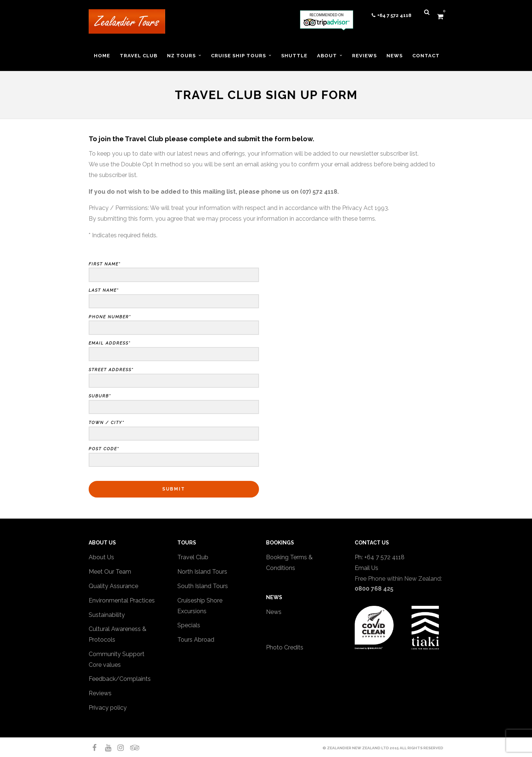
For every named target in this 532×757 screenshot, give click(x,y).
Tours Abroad (196, 640)
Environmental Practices (122, 600)
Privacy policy (108, 708)
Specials (189, 625)
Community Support (117, 654)
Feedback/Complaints (120, 679)
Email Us (366, 568)
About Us (101, 557)
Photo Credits (285, 647)
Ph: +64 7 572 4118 (380, 557)
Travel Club (193, 557)
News (274, 612)
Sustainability (107, 615)
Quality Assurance (113, 586)
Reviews (100, 693)
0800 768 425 (374, 589)
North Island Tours (202, 572)
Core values (105, 665)
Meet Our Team (110, 572)
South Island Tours (203, 586)
